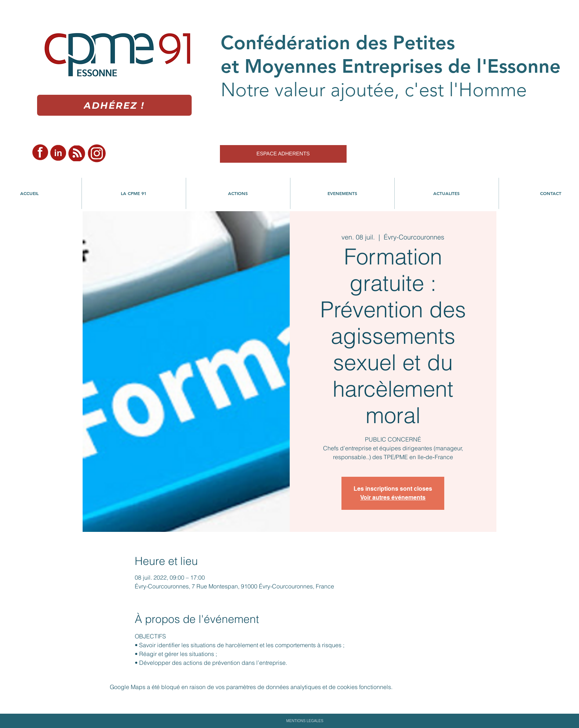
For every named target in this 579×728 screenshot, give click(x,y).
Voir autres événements (393, 498)
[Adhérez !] (114, 105)
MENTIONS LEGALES (305, 721)
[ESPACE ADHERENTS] (283, 154)
